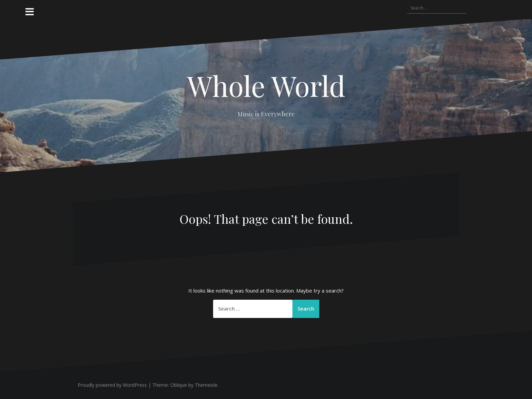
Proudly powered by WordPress (112, 385)
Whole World (266, 85)
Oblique (179, 385)
